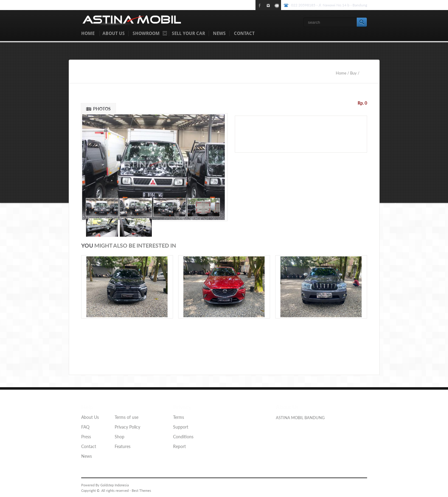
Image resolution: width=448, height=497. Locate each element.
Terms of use (127, 417)
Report (179, 446)
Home (342, 73)
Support (181, 427)
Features (123, 446)
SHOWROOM (146, 33)
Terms (179, 417)
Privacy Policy (127, 427)
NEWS (219, 33)
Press (86, 437)
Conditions (183, 437)
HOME (88, 33)
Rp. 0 (362, 103)
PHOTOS (102, 109)
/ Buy (352, 73)
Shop (120, 437)
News (87, 456)
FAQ (85, 427)
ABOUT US (114, 33)
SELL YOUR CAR (188, 33)
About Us (90, 417)
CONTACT (244, 33)
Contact (89, 446)
